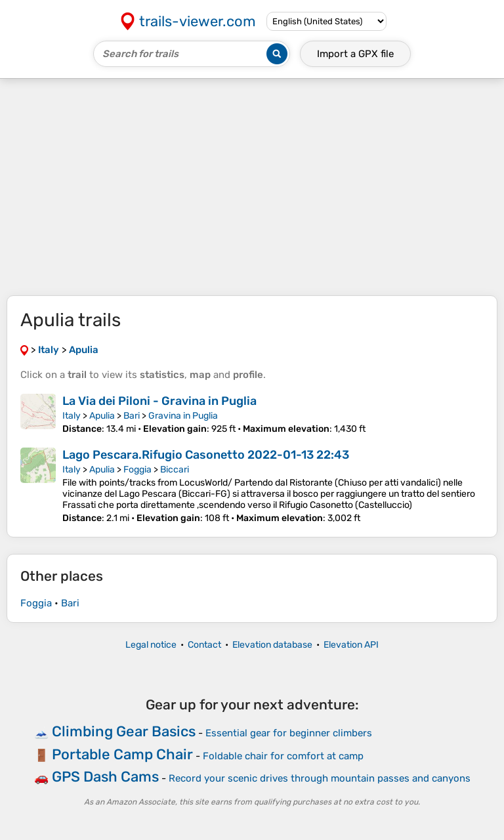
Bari (132, 416)
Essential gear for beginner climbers (289, 733)
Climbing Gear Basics (124, 731)
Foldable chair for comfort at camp (283, 756)
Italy (72, 416)
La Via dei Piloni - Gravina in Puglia (159, 401)
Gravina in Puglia (183, 416)
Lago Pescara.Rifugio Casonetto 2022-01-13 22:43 (206, 455)
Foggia (137, 470)
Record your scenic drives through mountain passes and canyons (320, 778)
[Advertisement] (252, 187)
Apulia (102, 416)
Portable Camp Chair (122, 754)
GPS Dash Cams (105, 777)
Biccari (175, 470)
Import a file (355, 54)
